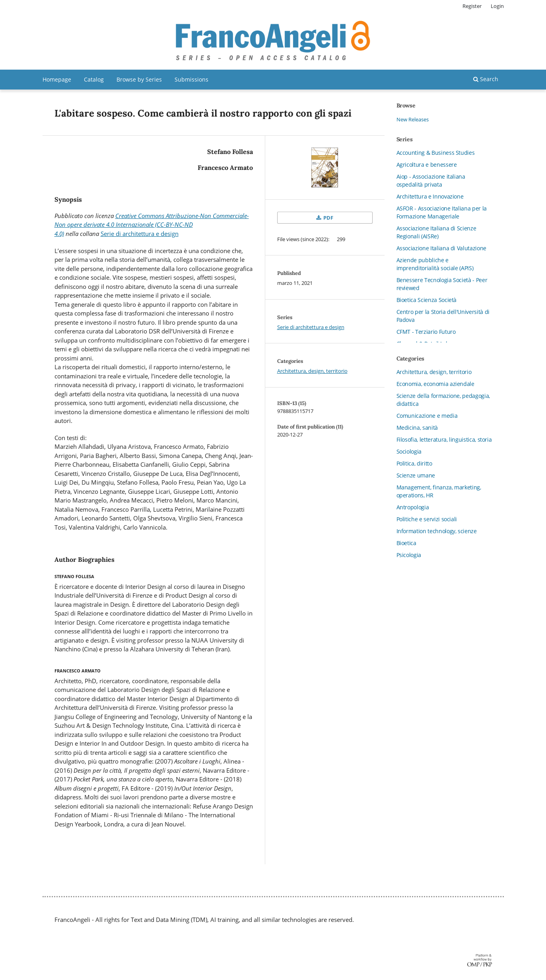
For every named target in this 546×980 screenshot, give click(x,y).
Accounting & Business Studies (436, 153)
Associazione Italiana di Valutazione (441, 248)
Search (486, 79)
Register (472, 6)
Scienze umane (416, 475)
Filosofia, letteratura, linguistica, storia (444, 439)
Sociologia (409, 451)
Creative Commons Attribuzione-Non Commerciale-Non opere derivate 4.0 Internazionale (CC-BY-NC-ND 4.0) (152, 225)
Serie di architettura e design (140, 234)
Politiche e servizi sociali (427, 519)
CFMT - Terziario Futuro (426, 332)
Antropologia (413, 507)
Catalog (94, 79)
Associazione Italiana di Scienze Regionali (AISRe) (436, 232)
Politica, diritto (414, 463)
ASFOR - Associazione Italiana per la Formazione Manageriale (442, 212)
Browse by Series (139, 79)
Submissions (191, 79)
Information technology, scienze (437, 531)
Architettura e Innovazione (430, 196)
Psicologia (409, 555)
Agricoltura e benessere (427, 165)
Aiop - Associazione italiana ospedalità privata (431, 180)
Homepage (57, 79)
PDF (328, 218)
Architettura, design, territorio (312, 371)
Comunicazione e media (427, 416)
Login (497, 6)
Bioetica (406, 543)
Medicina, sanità (417, 428)
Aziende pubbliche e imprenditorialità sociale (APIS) (435, 264)
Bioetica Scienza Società (427, 300)
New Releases (413, 119)
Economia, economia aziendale (435, 384)
